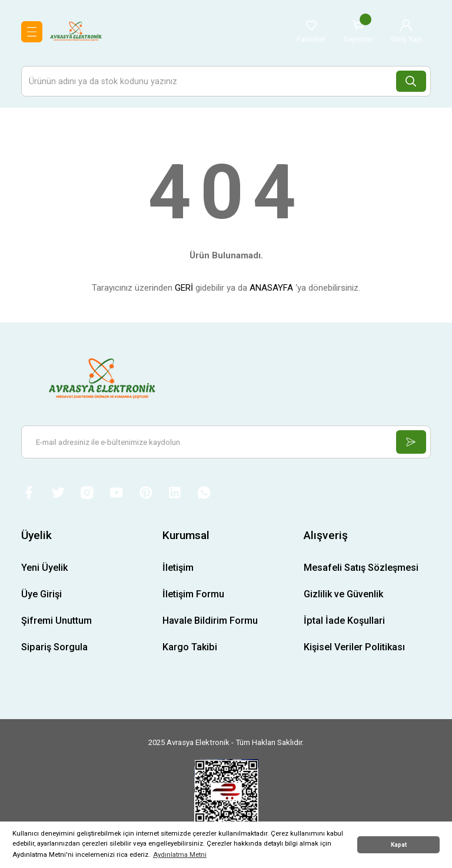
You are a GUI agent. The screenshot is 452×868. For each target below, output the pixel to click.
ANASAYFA (271, 288)
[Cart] (358, 32)
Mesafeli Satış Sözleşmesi (361, 569)
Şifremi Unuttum (56, 622)
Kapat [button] (399, 845)
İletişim (178, 569)
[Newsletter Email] (226, 442)
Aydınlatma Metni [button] (180, 854)
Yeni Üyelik (44, 569)
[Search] (226, 81)
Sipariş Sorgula (54, 649)
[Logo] (76, 31)
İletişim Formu (193, 595)
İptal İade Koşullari (344, 622)
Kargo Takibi (190, 649)
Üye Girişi (41, 595)
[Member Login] (406, 32)
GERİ (184, 288)
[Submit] (410, 442)
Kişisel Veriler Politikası (354, 649)
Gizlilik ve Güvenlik (343, 595)
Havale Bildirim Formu (210, 622)
